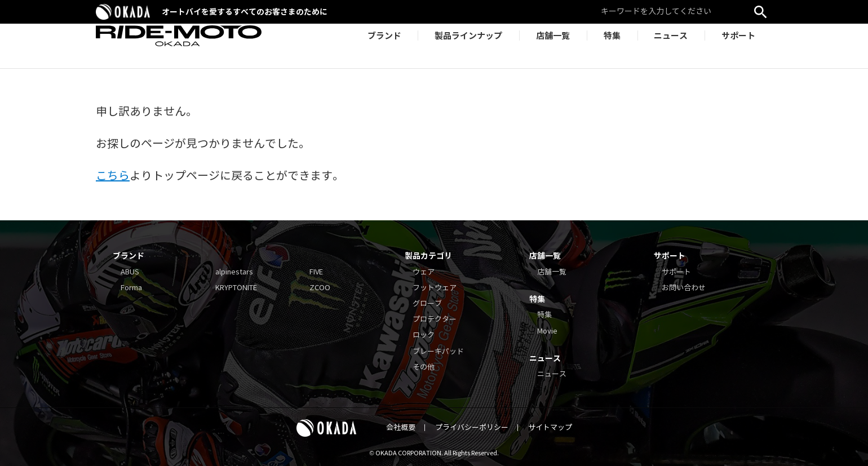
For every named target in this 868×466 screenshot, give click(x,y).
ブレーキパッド (438, 352)
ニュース (552, 374)
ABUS (130, 272)
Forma (131, 288)
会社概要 (401, 428)
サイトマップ (550, 428)
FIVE (316, 272)
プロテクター (435, 319)
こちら (113, 176)
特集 (544, 315)
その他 (424, 367)
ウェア (424, 272)
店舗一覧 (552, 272)
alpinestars (234, 272)
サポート (676, 272)
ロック (424, 335)
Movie (547, 331)
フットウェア (435, 288)
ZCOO (320, 288)
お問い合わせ (684, 288)
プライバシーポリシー (472, 428)
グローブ (427, 304)
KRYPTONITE (236, 288)
